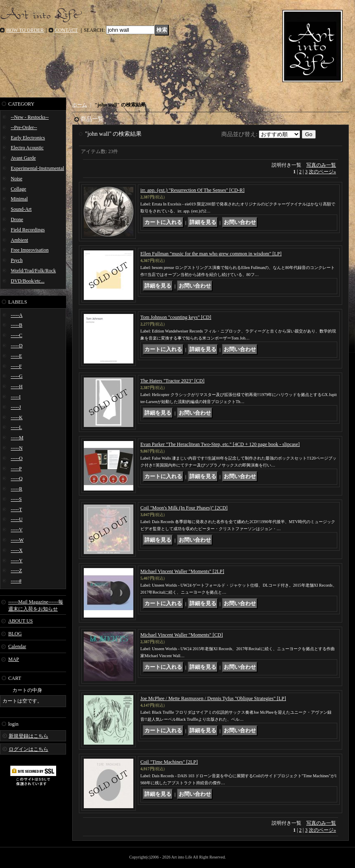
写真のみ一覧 (321, 165)
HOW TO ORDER (25, 30)
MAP (14, 659)
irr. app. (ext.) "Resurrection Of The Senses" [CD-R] (192, 190)
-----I (16, 397)
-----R (17, 489)
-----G (17, 376)
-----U (17, 519)
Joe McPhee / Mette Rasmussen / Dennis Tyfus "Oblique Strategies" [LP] (213, 698)
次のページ (322, 172)
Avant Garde (23, 158)
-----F (16, 366)
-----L (16, 427)
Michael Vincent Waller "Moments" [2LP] (182, 571)
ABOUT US (20, 621)
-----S (16, 499)
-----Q (17, 479)
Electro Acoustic (27, 148)
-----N (17, 448)
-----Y (17, 561)
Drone (17, 219)
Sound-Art (21, 209)
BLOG (15, 634)
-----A (17, 315)
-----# (16, 581)
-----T (16, 509)
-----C (17, 335)
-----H (17, 387)
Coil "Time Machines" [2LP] (169, 762)
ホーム (80, 105)
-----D (17, 346)
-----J (16, 407)
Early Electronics (28, 138)
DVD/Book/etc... (28, 281)
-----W (17, 540)
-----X (17, 550)
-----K (17, 417)
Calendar (17, 646)
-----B (17, 325)
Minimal (19, 199)
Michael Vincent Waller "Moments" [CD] (182, 635)
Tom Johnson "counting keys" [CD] (176, 317)
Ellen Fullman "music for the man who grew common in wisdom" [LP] (211, 254)
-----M (17, 438)
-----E (16, 356)
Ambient (19, 240)
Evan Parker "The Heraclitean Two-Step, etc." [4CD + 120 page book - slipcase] (220, 444)
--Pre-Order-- (24, 127)
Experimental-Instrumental (37, 168)
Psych (17, 260)
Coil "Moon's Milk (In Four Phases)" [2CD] (184, 508)
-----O (17, 458)
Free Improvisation (30, 250)
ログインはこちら (28, 749)
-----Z (16, 571)
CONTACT (66, 30)
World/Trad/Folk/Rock (33, 271)
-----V (17, 530)
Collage (18, 189)
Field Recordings (28, 230)
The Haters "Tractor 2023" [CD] (172, 381)
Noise (17, 179)
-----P (16, 469)
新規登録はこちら (28, 736)
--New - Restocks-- (30, 117)
